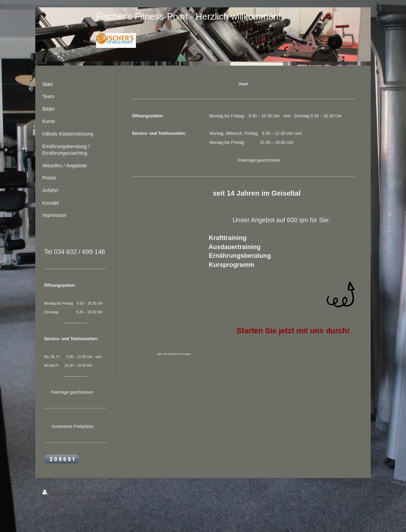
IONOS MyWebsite (96, 518)
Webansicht (348, 501)
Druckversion (64, 493)
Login (357, 493)
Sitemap (100, 493)
